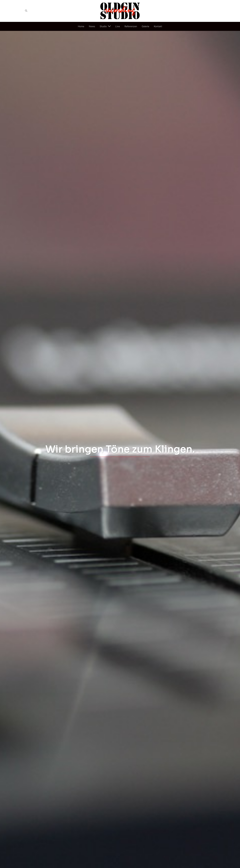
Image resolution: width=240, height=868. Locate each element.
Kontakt (158, 26)
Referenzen (131, 26)
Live (118, 26)
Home (81, 26)
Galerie (145, 26)
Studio (103, 26)
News (92, 26)
